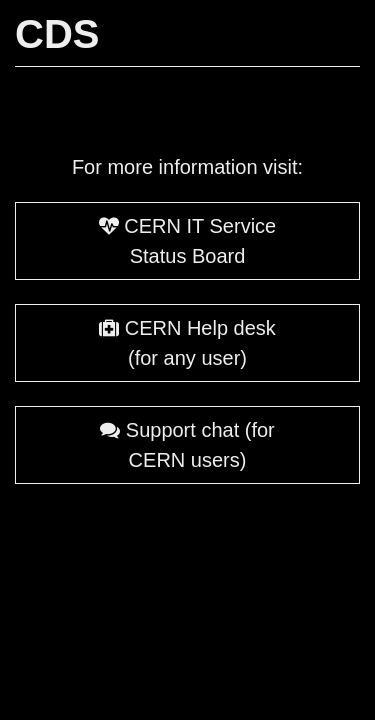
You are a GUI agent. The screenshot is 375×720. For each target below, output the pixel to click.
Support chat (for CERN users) (187, 445)
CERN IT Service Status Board (187, 241)
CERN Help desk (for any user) (187, 343)
